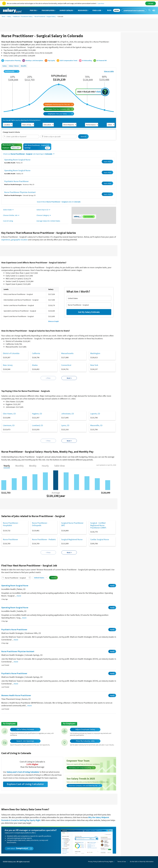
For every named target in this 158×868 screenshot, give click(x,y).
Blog (109, 10)
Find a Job (98, 10)
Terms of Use (122, 862)
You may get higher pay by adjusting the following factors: (22, 120)
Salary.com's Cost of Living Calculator (23, 772)
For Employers (49, 10)
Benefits (24, 66)
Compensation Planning (134, 10)
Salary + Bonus (14, 66)
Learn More (101, 3)
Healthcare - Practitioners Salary (23, 16)
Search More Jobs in (59, 202)
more (19, 596)
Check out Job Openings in (29, 154)
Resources (84, 10)
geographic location (19, 240)
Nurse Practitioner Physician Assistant (20, 192)
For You (34, 10)
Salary (9, 16)
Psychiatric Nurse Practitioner (16, 181)
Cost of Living (8, 221)
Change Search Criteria (11, 132)
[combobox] (21, 137)
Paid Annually (12, 71)
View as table (109, 71)
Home (4, 16)
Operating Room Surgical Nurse (17, 160)
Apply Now (107, 162)
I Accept (151, 3)
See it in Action (89, 217)
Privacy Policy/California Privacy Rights (101, 862)
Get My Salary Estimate (89, 312)
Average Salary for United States (48, 221)
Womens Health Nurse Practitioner (16, 695)
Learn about (19, 848)
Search (83, 136)
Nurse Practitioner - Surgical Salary (45, 16)
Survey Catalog (67, 10)
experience (6, 240)
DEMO (117, 10)
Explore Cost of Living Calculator (25, 784)
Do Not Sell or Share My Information (142, 862)
